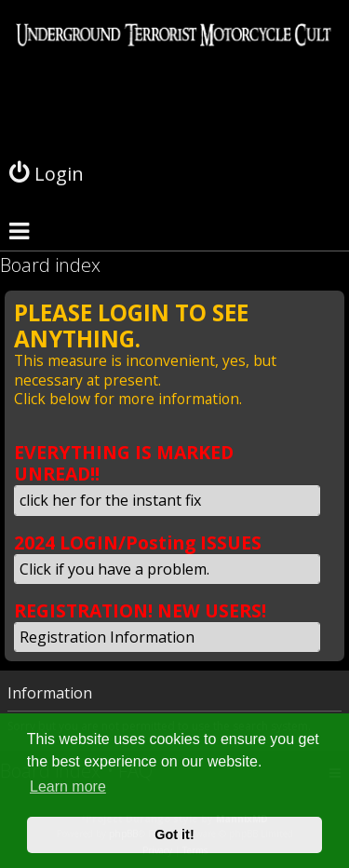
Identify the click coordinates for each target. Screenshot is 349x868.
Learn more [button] (68, 787)
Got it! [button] (174, 834)
